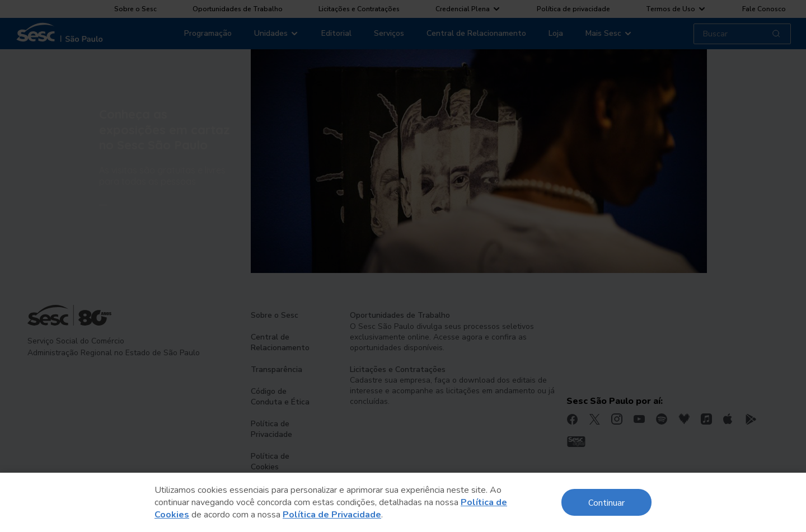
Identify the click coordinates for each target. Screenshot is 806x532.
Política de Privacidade (332, 515)
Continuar (606, 502)
